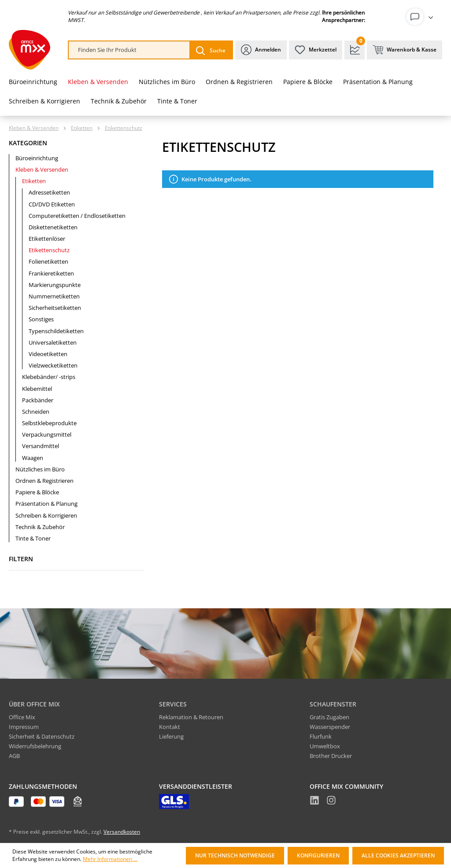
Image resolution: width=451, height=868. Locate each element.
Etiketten (34, 181)
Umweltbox (325, 746)
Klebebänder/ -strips (49, 377)
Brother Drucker (331, 756)
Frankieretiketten (51, 273)
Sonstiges (41, 319)
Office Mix (22, 717)
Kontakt (170, 727)
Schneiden (36, 412)
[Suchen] (211, 50)
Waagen (33, 458)
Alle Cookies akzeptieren (398, 855)
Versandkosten (122, 832)
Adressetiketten (49, 192)
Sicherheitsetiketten (55, 308)
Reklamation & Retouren (191, 717)
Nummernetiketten (54, 296)
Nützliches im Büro (40, 469)
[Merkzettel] (316, 50)
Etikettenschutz (49, 250)
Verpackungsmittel (47, 434)
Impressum (24, 727)
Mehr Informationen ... (110, 859)
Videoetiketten (48, 354)
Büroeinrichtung (37, 158)
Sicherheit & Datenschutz (42, 736)
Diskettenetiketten (53, 227)
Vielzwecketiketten (53, 365)
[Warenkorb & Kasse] (405, 50)
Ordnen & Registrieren (44, 481)
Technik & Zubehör (40, 527)
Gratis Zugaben (329, 717)
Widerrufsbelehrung (35, 746)
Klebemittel (37, 389)
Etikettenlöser (47, 239)
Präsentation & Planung (46, 504)
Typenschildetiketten (56, 331)
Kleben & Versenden (42, 169)
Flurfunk (321, 736)
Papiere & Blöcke (37, 492)
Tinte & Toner (33, 538)
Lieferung (171, 736)
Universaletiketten (53, 342)
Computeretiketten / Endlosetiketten (77, 216)
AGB (14, 756)
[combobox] (129, 50)
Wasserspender (330, 727)
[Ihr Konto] (421, 17)
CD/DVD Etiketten (52, 204)
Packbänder (38, 400)
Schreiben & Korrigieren (46, 515)
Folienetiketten (48, 261)
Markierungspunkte (55, 285)
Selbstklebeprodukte (49, 423)
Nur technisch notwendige (235, 855)
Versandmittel (41, 446)
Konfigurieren (318, 855)
